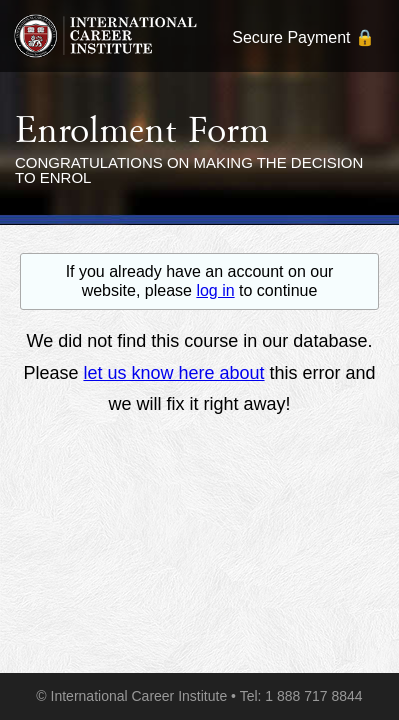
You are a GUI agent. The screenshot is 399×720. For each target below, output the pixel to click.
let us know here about (173, 373)
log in (215, 290)
